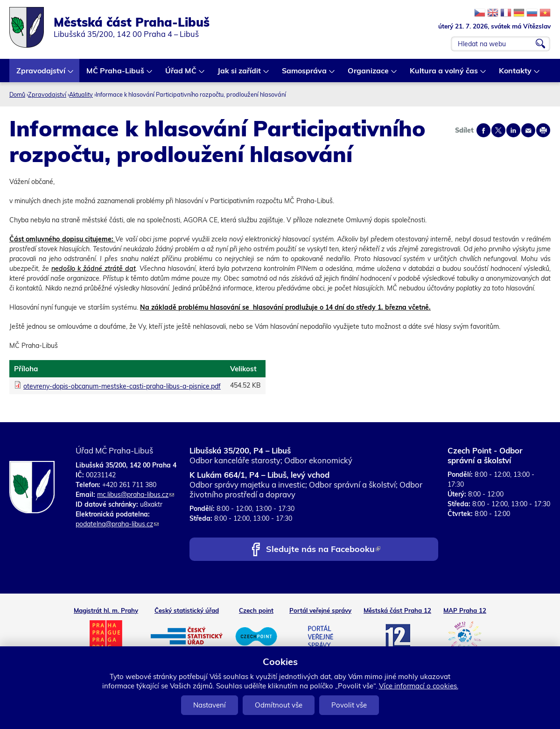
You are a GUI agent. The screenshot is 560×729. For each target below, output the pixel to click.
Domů (17, 94)
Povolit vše (349, 705)
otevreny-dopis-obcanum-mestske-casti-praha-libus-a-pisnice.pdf (122, 386)
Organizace (369, 74)
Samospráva (305, 74)
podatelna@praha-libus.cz (117, 524)
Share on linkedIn (513, 130)
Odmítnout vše (279, 705)
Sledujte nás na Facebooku (323, 550)
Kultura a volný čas (444, 74)
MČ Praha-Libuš (116, 74)
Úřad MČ (181, 74)
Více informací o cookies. (419, 686)
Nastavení (210, 705)
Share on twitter (498, 130)
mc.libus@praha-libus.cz (136, 495)
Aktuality (81, 94)
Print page (543, 130)
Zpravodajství (41, 74)
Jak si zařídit (240, 74)
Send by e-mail (528, 130)
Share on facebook (483, 130)
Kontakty (516, 74)
